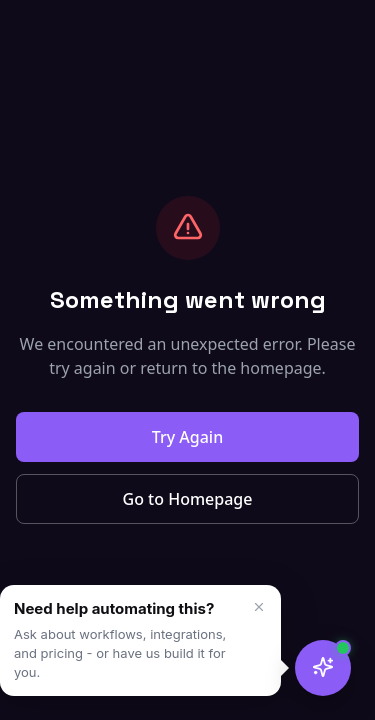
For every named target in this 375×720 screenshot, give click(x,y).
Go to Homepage (188, 499)
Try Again (187, 437)
